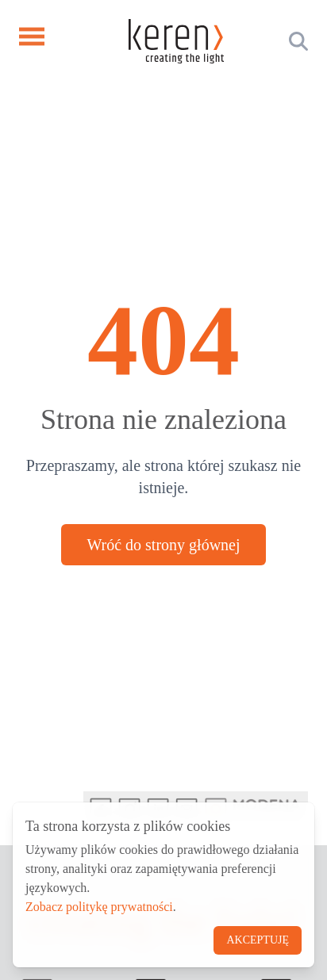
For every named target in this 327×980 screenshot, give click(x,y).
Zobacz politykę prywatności (99, 907)
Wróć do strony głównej (163, 545)
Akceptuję (258, 940)
